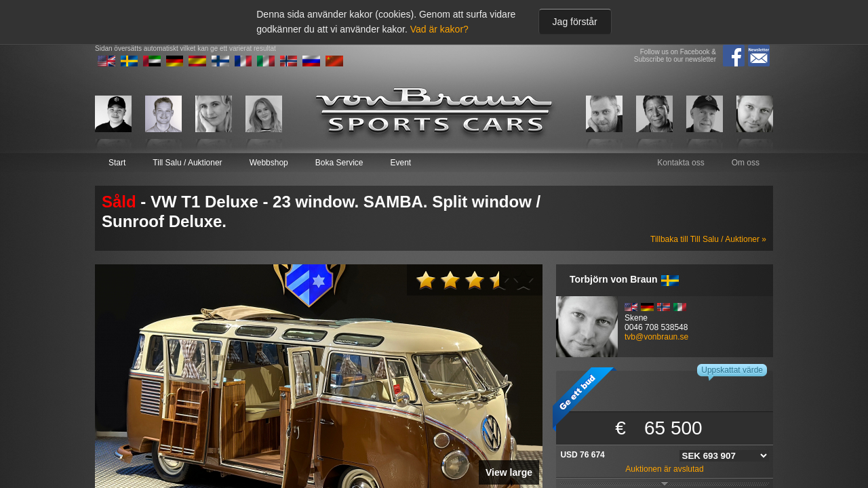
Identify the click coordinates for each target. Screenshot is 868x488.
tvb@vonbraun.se (656, 337)
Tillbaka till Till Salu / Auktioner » (708, 239)
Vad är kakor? (439, 29)
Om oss (746, 163)
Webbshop (269, 163)
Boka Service (339, 163)
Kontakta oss (680, 163)
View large (509, 472)
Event (400, 163)
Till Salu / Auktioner (187, 163)
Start (117, 163)
